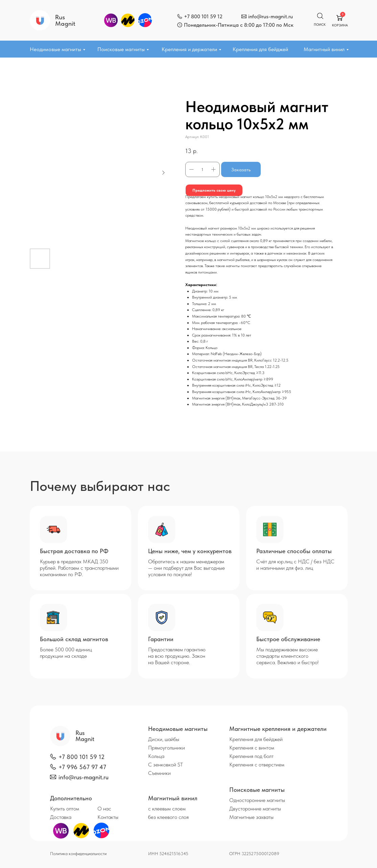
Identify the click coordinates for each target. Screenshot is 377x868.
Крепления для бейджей (260, 49)
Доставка (61, 817)
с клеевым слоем (167, 809)
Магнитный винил (324, 49)
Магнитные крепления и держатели (278, 729)
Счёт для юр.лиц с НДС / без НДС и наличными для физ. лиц (295, 565)
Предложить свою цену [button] (214, 190)
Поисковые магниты (121, 49)
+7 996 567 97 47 (82, 767)
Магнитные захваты (251, 817)
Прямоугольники (167, 748)
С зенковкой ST (166, 765)
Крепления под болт (251, 756)
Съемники (159, 773)
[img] (180, 16)
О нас (104, 809)
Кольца (156, 756)
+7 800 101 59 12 (203, 16)
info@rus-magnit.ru (270, 16)
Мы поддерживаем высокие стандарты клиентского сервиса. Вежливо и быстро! (287, 656)
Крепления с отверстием (257, 765)
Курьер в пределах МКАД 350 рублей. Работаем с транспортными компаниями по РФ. (79, 568)
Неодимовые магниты (55, 49)
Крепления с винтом (252, 748)
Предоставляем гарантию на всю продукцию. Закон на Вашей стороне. (177, 656)
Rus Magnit (65, 20)
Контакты (108, 817)
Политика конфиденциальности (78, 854)
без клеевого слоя (168, 817)
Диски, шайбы (164, 739)
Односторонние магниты (257, 800)
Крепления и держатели (189, 49)
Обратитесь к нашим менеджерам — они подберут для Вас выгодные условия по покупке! (186, 568)
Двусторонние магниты (255, 809)
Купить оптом (65, 809)
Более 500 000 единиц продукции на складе (66, 653)
